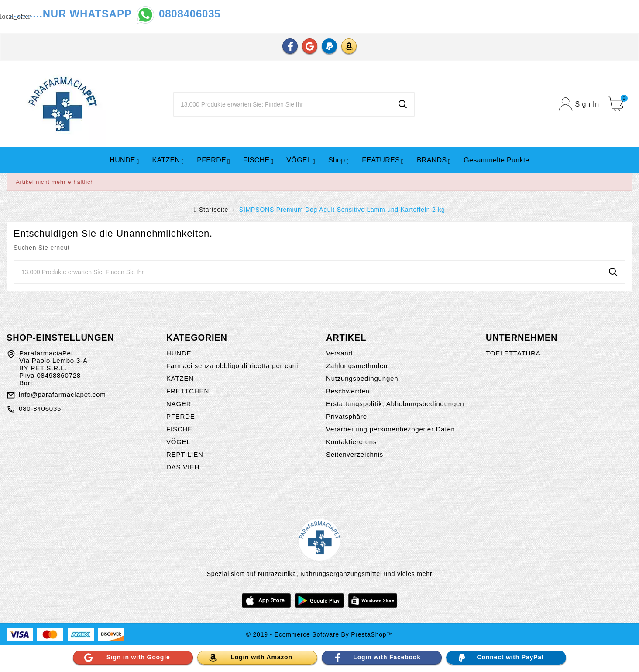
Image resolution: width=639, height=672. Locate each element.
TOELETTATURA (513, 353)
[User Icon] (579, 104)
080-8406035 (40, 408)
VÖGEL (179, 442)
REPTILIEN (185, 454)
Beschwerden (348, 391)
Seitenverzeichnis (355, 454)
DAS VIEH (183, 467)
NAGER (179, 404)
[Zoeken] (283, 104)
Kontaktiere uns (351, 442)
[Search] (403, 104)
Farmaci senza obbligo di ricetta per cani (232, 366)
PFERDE (181, 416)
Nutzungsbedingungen (362, 378)
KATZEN (180, 378)
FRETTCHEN (188, 391)
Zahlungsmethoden (357, 366)
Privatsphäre (347, 416)
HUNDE (179, 353)
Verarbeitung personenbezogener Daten (391, 429)
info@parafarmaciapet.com (62, 395)
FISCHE (179, 429)
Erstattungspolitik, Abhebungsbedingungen (395, 404)
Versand (339, 353)
